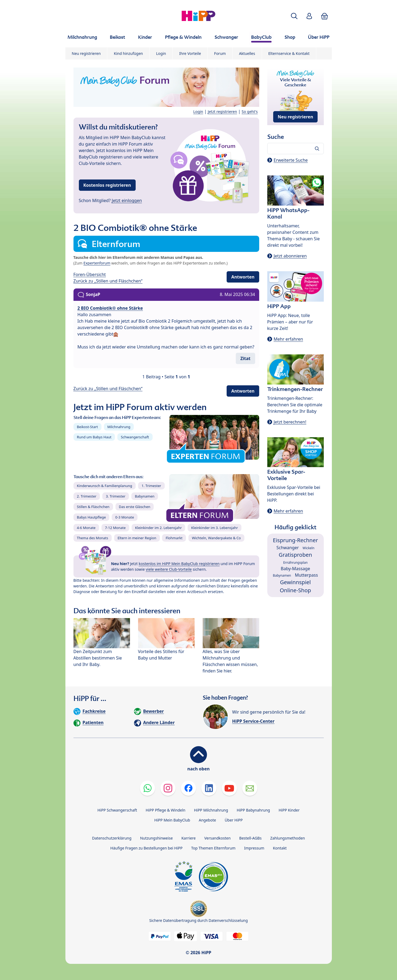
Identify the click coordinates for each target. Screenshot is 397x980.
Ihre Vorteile (190, 53)
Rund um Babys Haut (94, 437)
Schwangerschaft (135, 437)
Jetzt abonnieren (290, 256)
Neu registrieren (86, 53)
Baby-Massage (295, 569)
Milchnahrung (119, 427)
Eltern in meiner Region (137, 538)
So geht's (250, 112)
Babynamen (145, 496)
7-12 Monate (115, 528)
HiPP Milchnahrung (211, 810)
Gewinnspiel (295, 582)
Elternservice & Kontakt (289, 53)
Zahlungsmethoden (288, 838)
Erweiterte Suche (291, 160)
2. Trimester (87, 496)
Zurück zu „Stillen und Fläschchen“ (108, 281)
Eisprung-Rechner (295, 540)
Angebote (207, 820)
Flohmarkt (174, 538)
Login (161, 53)
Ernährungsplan (295, 563)
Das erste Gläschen (135, 507)
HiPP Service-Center (253, 721)
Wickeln (308, 548)
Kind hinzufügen (128, 53)
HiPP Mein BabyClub (172, 820)
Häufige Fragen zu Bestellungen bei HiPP (146, 848)
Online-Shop (295, 590)
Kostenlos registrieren (107, 185)
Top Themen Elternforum (213, 848)
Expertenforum (97, 263)
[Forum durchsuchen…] (296, 149)
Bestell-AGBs (250, 838)
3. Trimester (116, 496)
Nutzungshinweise (156, 838)
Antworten (243, 277)
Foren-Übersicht (90, 274)
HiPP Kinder (289, 810)
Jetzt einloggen (127, 200)
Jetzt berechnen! (290, 422)
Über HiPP (234, 820)
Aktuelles (247, 53)
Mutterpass (306, 575)
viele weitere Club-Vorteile (169, 569)
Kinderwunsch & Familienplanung (105, 486)
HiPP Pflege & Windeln (165, 810)
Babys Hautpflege (92, 517)
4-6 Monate (86, 528)
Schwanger (288, 548)
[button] (294, 16)
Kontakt (280, 848)
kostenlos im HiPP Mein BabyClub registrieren (179, 564)
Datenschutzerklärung (112, 838)
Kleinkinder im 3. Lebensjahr (215, 528)
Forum (220, 53)
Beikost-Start (87, 427)
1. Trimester (151, 486)
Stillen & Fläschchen (93, 507)
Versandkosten (217, 838)
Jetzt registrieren (222, 112)
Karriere (189, 838)
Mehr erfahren (288, 339)
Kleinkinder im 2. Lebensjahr (159, 528)
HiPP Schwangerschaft (117, 810)
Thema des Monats (93, 538)
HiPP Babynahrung (253, 810)
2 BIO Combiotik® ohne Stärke (110, 308)
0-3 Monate (124, 517)
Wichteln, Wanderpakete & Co (216, 538)
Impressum (254, 848)
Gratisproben (296, 555)
